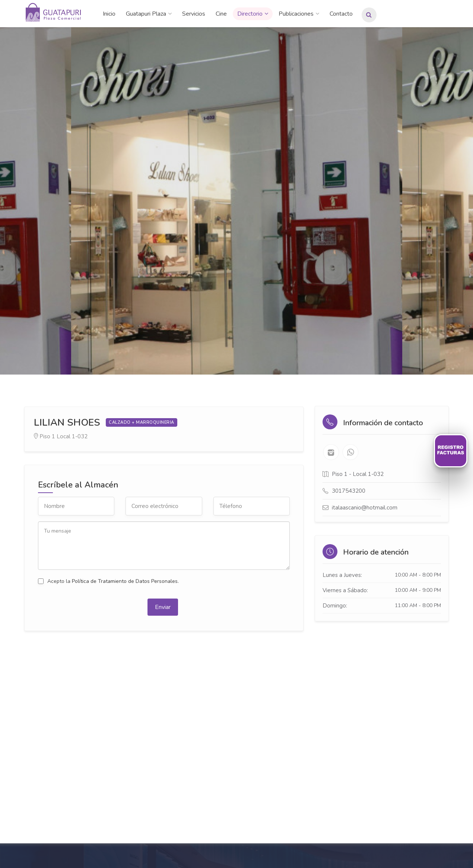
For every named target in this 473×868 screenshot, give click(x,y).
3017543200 (349, 491)
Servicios (194, 14)
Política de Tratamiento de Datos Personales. (125, 581)
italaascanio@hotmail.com (365, 508)
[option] (237, 201)
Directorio (250, 14)
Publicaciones (296, 14)
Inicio (109, 14)
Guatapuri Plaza (146, 14)
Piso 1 (47, 436)
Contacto (341, 14)
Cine (221, 14)
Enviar (163, 607)
